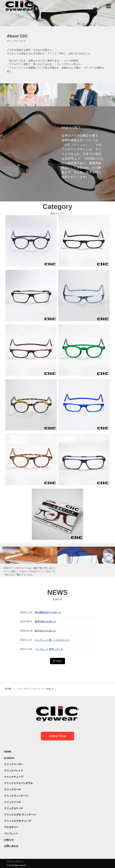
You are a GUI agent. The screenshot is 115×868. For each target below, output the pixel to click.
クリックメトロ (12, 802)
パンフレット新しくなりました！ (53, 640)
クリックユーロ (12, 789)
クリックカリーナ (14, 808)
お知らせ (9, 840)
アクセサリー (11, 827)
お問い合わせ (11, 846)
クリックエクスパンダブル (18, 783)
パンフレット (11, 833)
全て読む (57, 661)
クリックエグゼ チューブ (18, 821)
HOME (8, 752)
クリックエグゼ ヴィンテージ (20, 815)
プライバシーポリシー (15, 861)
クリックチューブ (14, 777)
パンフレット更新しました (49, 649)
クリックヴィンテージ (16, 796)
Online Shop (57, 736)
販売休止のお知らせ (45, 631)
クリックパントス (14, 771)
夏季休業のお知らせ (45, 621)
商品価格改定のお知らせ (48, 612)
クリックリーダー (14, 764)
